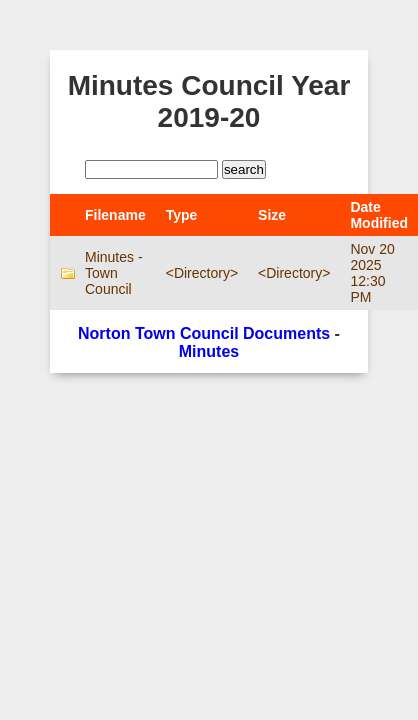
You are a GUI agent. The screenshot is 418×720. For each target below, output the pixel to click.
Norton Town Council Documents (204, 333)
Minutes (209, 351)
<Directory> (202, 273)
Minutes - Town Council (114, 273)
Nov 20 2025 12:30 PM (372, 273)
